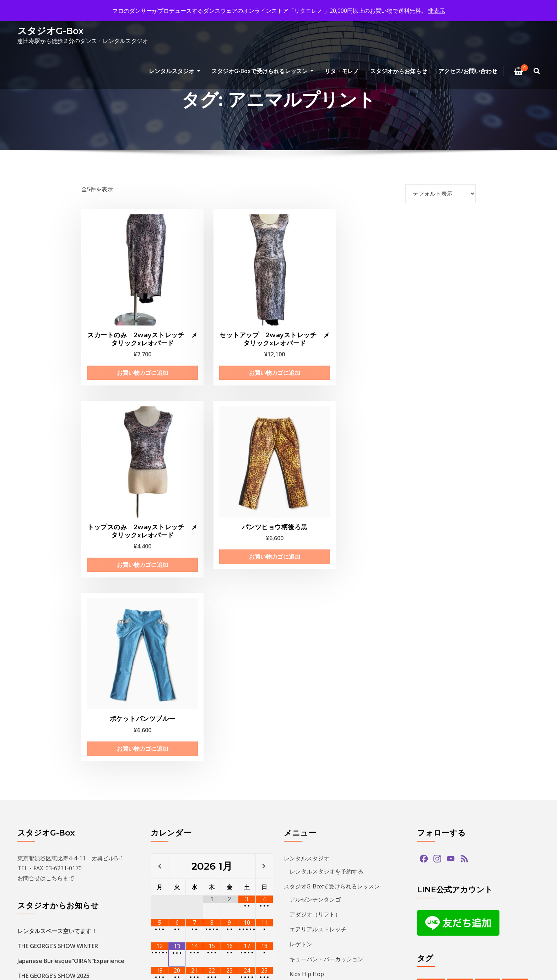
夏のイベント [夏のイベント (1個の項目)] (478, 901)
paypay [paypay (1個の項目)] (515, 727)
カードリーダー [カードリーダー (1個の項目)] (491, 768)
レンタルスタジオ (174, 71)
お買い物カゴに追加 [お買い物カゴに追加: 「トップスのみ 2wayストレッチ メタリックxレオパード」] (329, 346)
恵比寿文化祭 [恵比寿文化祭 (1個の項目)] (437, 914)
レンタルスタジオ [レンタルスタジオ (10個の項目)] (473, 887)
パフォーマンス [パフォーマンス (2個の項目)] (476, 847)
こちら (54, 622)
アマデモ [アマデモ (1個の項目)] (432, 754)
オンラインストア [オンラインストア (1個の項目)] (442, 768)
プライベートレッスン (318, 748)
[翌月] (264, 610)
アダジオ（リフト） (315, 658)
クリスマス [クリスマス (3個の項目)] (497, 781)
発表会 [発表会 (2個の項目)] (502, 914)
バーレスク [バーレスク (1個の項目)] (434, 847)
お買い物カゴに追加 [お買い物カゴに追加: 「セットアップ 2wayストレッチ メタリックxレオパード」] (227, 346)
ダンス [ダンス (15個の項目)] (513, 821)
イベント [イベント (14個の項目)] (519, 754)
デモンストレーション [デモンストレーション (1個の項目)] (447, 834)
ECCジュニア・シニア (317, 733)
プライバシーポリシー (312, 805)
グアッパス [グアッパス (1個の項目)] (461, 794)
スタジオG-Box (50, 31)
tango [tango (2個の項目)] (452, 741)
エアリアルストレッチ (318, 673)
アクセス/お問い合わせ (468, 71)
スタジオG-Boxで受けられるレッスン (262, 71)
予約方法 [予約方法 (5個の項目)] (514, 887)
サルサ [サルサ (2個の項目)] (492, 794)
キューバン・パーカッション (326, 703)
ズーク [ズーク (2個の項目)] (429, 821)
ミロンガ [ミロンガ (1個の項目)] (473, 874)
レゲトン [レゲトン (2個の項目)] (432, 887)
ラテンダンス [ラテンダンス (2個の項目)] (509, 874)
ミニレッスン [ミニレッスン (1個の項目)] (437, 874)
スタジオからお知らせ (399, 71)
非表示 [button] (437, 11)
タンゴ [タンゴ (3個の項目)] (487, 821)
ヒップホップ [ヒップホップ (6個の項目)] (437, 861)
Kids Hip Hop (307, 718)
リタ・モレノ (342, 71)
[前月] (159, 610)
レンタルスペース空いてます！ (57, 675)
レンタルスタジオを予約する (326, 615)
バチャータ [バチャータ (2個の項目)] (496, 834)
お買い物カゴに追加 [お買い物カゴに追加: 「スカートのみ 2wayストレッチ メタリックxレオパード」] (125, 346)
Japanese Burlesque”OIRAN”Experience (71, 705)
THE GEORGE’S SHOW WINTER (58, 690)
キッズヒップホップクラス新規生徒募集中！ (74, 734)
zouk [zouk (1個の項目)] (475, 741)
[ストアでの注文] (440, 193)
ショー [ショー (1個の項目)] (518, 794)
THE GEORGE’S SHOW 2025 (53, 719)
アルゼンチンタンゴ (315, 643)
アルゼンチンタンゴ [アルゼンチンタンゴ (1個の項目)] (476, 754)
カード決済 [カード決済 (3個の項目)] (434, 781)
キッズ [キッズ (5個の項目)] (466, 781)
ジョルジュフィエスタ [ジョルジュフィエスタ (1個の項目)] (447, 807)
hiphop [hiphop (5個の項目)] (488, 727)
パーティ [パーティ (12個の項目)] (514, 847)
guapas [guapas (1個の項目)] (460, 727)
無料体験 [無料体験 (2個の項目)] (473, 914)
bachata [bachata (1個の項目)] (431, 727)
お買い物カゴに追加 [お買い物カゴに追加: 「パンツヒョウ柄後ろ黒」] (431, 329)
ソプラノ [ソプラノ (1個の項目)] (458, 821)
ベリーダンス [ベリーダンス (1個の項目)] (509, 861)
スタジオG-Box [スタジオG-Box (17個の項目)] (500, 807)
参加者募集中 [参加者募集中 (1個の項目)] (437, 901)
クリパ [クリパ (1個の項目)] (429, 794)
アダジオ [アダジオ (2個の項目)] (502, 741)
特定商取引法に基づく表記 (324, 776)
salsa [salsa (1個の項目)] (428, 741)
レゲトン (301, 688)
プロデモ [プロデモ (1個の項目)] (473, 861)
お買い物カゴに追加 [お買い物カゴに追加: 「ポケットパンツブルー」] (125, 493)
